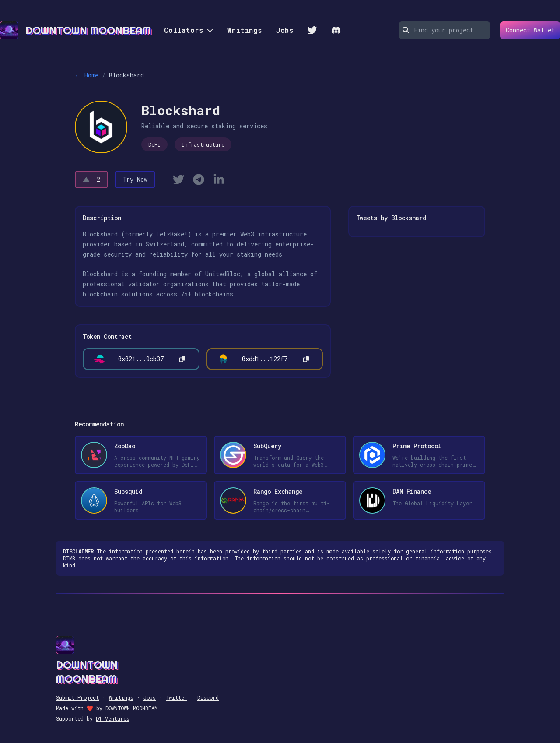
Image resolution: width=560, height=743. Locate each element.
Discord (208, 697)
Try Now (135, 179)
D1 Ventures (113, 718)
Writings (245, 30)
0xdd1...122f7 (265, 359)
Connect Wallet (528, 30)
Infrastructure (203, 144)
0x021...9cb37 (141, 359)
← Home (87, 75)
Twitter (177, 697)
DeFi (154, 144)
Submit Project (77, 697)
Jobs (285, 30)
